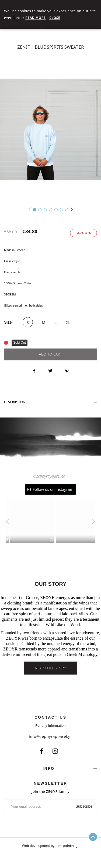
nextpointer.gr (67, 846)
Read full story (50, 668)
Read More (35, 18)
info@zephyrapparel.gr (50, 736)
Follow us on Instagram (53, 489)
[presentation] (6, 522)
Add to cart (51, 354)
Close (55, 18)
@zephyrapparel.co (49, 476)
